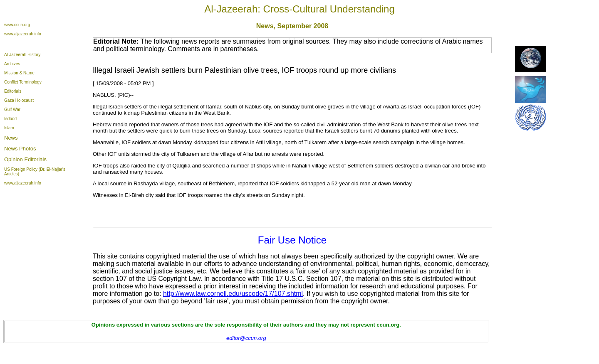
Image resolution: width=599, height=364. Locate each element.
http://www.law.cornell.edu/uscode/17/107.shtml (233, 294)
